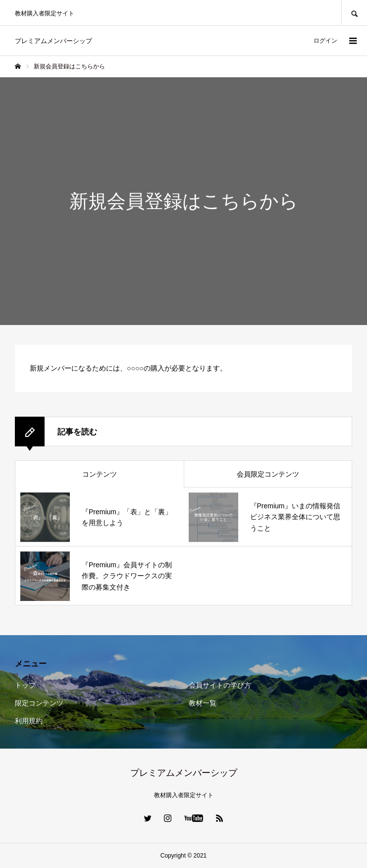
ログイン (325, 41)
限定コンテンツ (39, 703)
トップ (25, 685)
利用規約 (29, 721)
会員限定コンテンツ (268, 474)
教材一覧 (203, 703)
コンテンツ (100, 474)
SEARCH (354, 13)
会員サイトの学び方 (220, 685)
